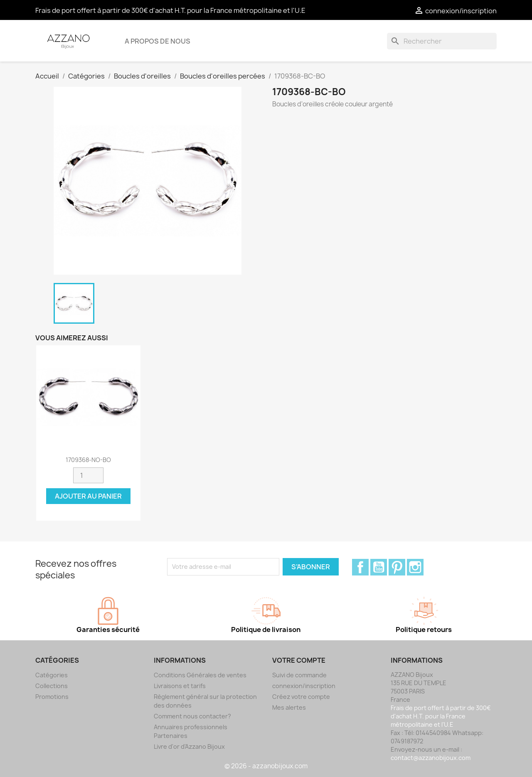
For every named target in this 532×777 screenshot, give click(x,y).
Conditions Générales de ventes (200, 675)
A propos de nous (158, 41)
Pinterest (397, 567)
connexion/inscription (304, 686)
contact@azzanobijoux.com (431, 758)
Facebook (360, 567)
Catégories (52, 675)
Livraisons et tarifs (180, 686)
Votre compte (299, 660)
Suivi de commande (299, 675)
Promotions (52, 697)
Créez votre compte (301, 697)
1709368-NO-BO (88, 460)
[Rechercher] (442, 41)
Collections (52, 686)
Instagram (415, 567)
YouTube (379, 567)
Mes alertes (289, 707)
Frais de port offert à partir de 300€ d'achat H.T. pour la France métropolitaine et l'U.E (170, 10)
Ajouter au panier (88, 496)
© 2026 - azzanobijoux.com (266, 766)
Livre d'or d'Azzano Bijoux (189, 746)
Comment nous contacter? (192, 716)
